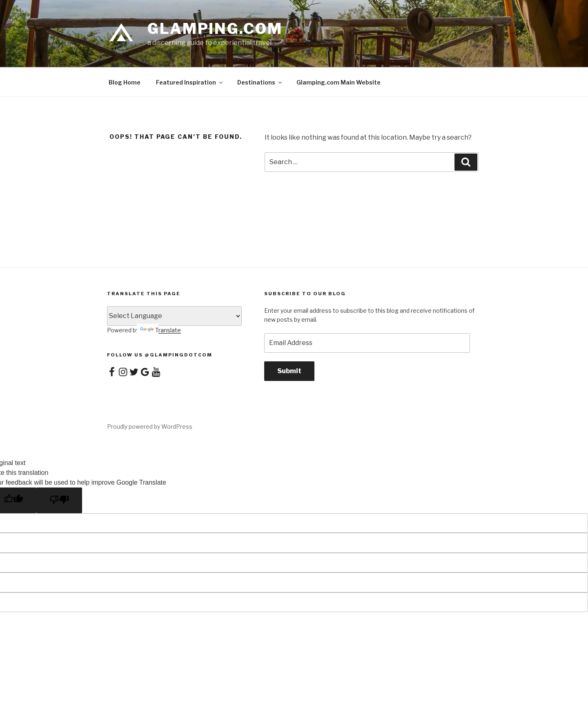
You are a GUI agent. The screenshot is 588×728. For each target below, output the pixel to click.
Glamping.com (215, 29)
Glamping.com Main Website (339, 82)
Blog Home (125, 82)
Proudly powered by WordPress (150, 426)
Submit (289, 371)
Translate (160, 330)
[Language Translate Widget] (174, 316)
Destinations (260, 82)
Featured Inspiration (190, 82)
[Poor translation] (59, 500)
